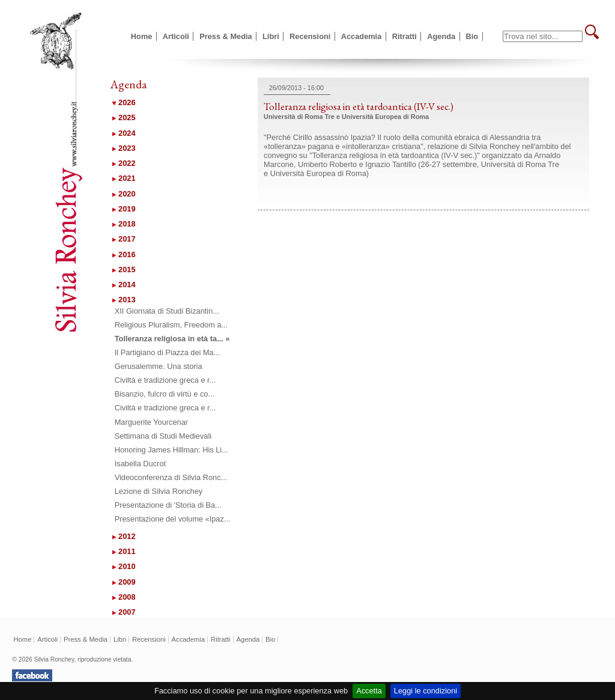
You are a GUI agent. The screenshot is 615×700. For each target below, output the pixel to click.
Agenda (441, 36)
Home (142, 36)
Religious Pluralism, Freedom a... (171, 325)
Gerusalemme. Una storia (159, 366)
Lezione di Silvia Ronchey (159, 491)
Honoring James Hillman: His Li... (171, 450)
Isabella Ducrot (140, 464)
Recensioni (310, 36)
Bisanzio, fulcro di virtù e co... (165, 394)
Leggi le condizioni (426, 691)
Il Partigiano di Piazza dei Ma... (168, 352)
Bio (472, 36)
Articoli (176, 36)
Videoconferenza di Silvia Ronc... (171, 477)
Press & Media (226, 36)
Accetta (369, 691)
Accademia (362, 36)
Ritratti (404, 36)
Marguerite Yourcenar (151, 422)
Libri (271, 36)
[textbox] (543, 36)
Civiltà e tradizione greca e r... (165, 380)
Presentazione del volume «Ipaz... (173, 519)
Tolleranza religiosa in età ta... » (172, 339)
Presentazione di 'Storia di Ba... (168, 505)
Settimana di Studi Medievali (163, 436)
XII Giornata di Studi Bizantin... (167, 311)
